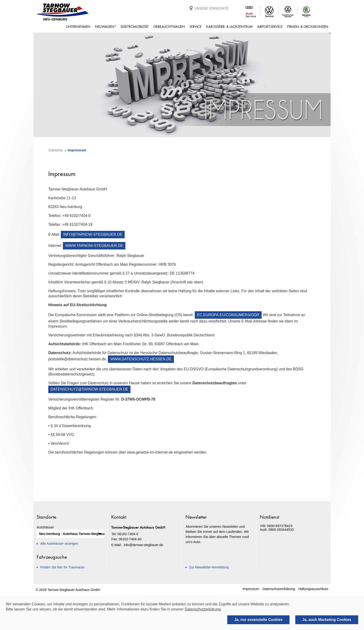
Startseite (56, 150)
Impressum (251, 589)
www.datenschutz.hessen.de (141, 359)
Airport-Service (270, 27)
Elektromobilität (135, 27)
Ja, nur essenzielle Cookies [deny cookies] (258, 620)
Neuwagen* (106, 27)
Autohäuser (45, 527)
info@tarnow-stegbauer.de (93, 234)
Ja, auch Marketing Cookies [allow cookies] (327, 620)
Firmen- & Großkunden (308, 27)
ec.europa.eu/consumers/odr (228, 315)
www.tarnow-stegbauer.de (94, 246)
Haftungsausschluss (313, 589)
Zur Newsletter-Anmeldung (209, 567)
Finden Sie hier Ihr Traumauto (62, 567)
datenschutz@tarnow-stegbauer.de (89, 389)
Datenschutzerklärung (279, 589)
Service (195, 27)
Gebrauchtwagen (169, 27)
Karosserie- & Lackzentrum (229, 27)
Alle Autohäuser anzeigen (59, 544)
